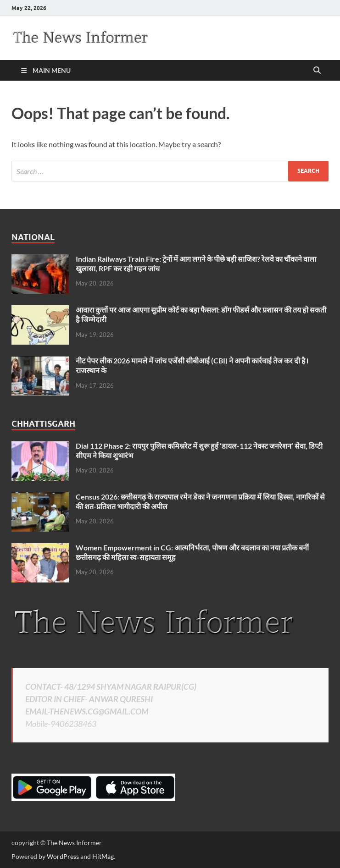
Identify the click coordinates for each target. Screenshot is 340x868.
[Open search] (317, 71)
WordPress (63, 856)
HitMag (103, 856)
